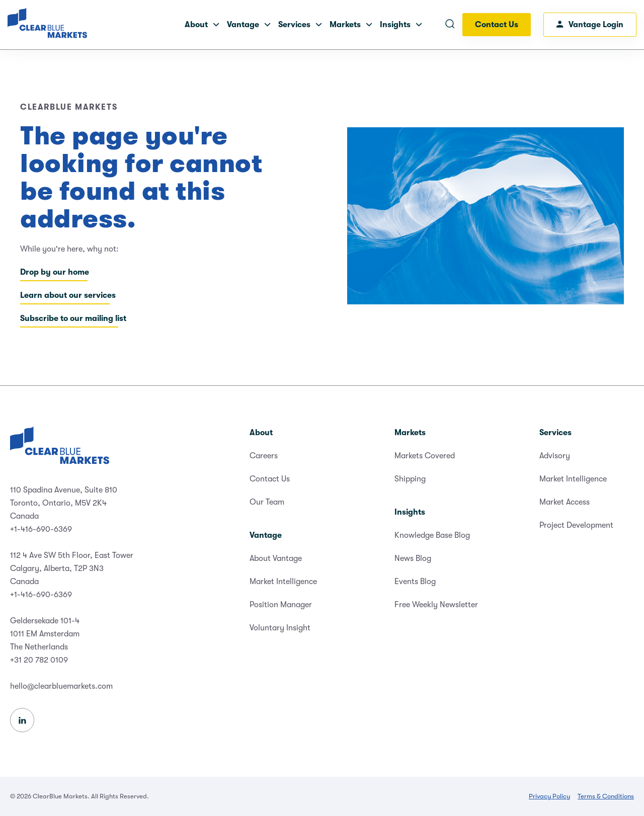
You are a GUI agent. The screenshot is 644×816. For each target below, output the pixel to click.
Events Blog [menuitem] (415, 582)
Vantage (249, 25)
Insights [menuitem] (410, 512)
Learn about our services (68, 295)
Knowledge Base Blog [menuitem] (432, 535)
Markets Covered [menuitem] (425, 456)
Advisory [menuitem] (555, 456)
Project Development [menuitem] (576, 525)
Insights (401, 25)
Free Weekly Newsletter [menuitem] (436, 605)
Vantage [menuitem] (266, 535)
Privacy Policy (549, 796)
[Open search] (450, 25)
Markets (351, 25)
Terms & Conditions (606, 796)
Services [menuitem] (555, 433)
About (202, 25)
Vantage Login (590, 25)
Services (300, 25)
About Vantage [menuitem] (276, 558)
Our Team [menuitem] (267, 502)
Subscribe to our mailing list (73, 318)
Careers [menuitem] (264, 456)
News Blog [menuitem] (413, 558)
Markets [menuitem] (410, 433)
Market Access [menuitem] (565, 502)
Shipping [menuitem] (410, 479)
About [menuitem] (261, 433)
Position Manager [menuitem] (281, 605)
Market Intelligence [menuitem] (283, 582)
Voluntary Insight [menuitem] (280, 628)
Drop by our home (55, 272)
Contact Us (497, 25)
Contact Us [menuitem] (270, 479)
